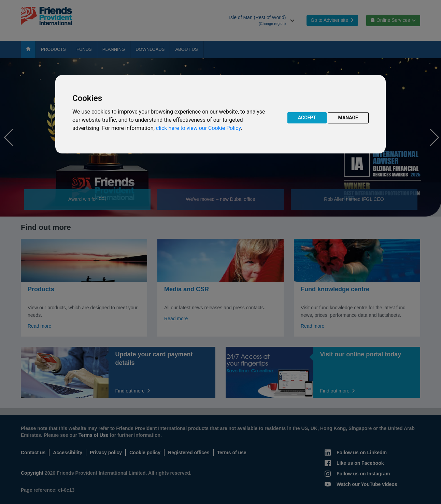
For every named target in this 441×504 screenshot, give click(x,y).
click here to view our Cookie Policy (198, 128)
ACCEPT (307, 118)
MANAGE (348, 118)
